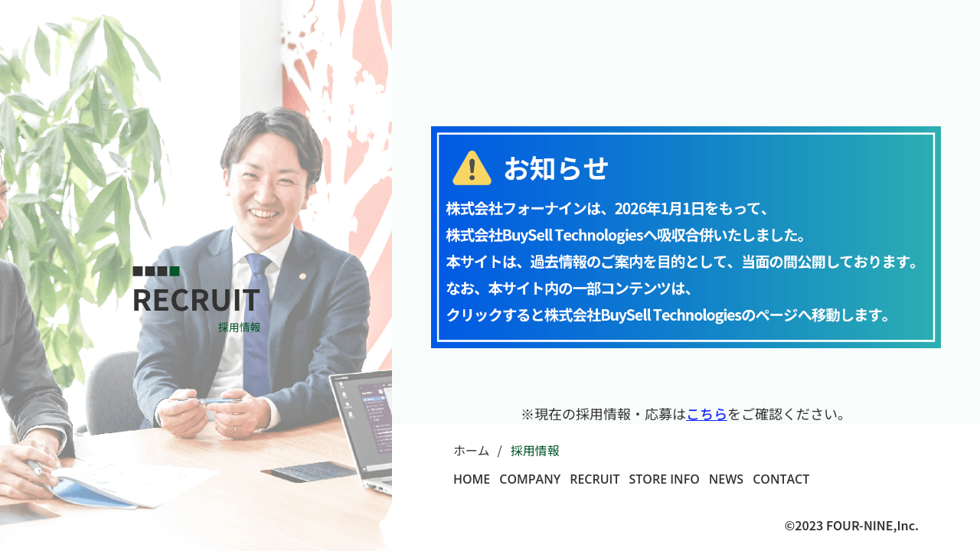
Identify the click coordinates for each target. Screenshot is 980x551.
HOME (472, 479)
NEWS (726, 479)
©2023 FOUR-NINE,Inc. (852, 525)
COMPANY (530, 479)
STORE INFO (665, 479)
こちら (707, 413)
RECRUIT (595, 479)
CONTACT (781, 479)
